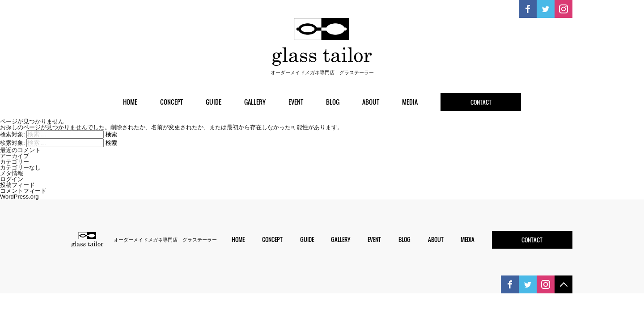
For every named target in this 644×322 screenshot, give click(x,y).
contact (481, 102)
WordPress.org (19, 197)
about (371, 102)
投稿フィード (17, 185)
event (296, 102)
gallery (255, 102)
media (410, 102)
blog (333, 102)
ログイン (12, 179)
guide (214, 102)
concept (172, 102)
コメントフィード (23, 191)
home (130, 102)
